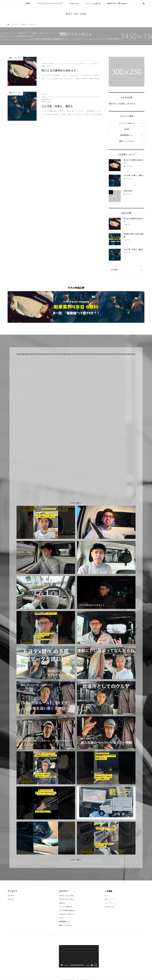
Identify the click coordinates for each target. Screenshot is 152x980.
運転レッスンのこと (127, 141)
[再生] (62, 965)
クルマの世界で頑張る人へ (68, 910)
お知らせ (62, 903)
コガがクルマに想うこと (67, 914)
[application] (79, 956)
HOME (28, 3)
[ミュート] (92, 965)
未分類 (127, 129)
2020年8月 (11, 896)
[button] (78, 503)
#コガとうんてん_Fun (66, 896)
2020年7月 (11, 899)
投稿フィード (109, 899)
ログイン (107, 896)
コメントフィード (110, 903)
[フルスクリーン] (96, 965)
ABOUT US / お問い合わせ (117, 3)
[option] (30, 307)
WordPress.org (109, 907)
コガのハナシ (74, 3)
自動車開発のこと (127, 135)
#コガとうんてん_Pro (66, 899)
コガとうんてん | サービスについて (50, 3)
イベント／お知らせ (93, 3)
